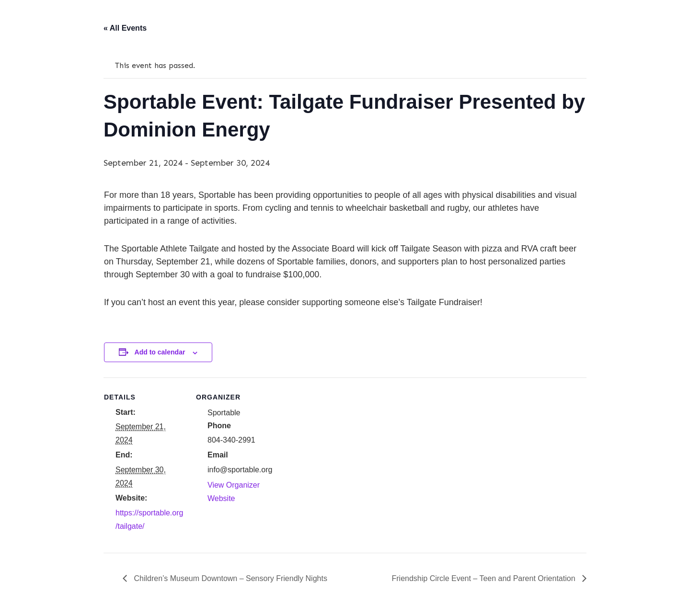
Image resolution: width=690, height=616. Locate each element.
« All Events (125, 28)
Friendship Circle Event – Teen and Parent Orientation (485, 578)
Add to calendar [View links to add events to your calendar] (160, 352)
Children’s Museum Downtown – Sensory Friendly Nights (230, 578)
